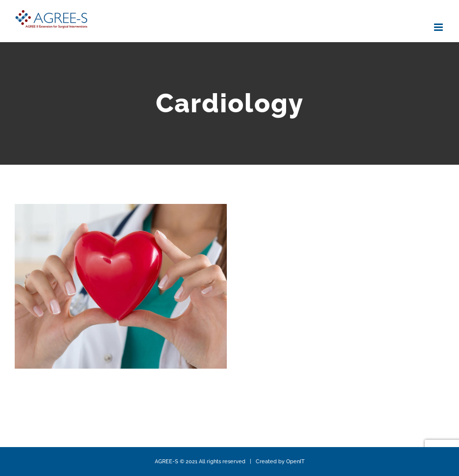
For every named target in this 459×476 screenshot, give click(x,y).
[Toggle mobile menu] (439, 27)
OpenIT (295, 462)
